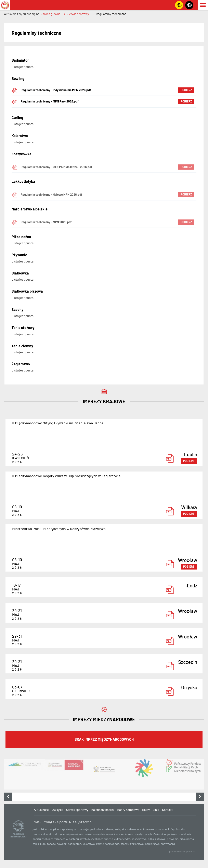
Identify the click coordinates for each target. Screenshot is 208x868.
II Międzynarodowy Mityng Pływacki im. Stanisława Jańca (58, 423)
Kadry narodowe (128, 810)
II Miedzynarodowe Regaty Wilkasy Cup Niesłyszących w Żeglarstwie (66, 476)
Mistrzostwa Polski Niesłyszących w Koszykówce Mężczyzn (59, 529)
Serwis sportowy (78, 14)
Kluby (146, 810)
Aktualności (42, 810)
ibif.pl (192, 851)
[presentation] (8, 797)
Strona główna (51, 14)
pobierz (189, 461)
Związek (58, 810)
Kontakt (167, 810)
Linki (156, 810)
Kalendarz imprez (103, 810)
